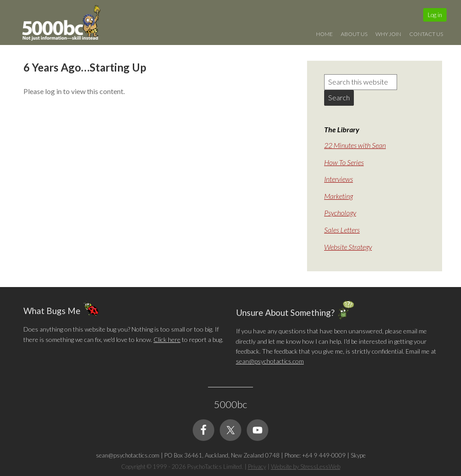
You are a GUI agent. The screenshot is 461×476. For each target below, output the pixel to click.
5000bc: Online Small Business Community (66, 25)
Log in (435, 15)
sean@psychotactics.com (270, 361)
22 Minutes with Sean (355, 145)
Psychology (340, 213)
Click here (167, 339)
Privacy (257, 467)
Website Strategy (348, 247)
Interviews (339, 179)
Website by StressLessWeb (306, 467)
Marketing (339, 196)
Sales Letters (342, 230)
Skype (358, 455)
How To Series (344, 162)
